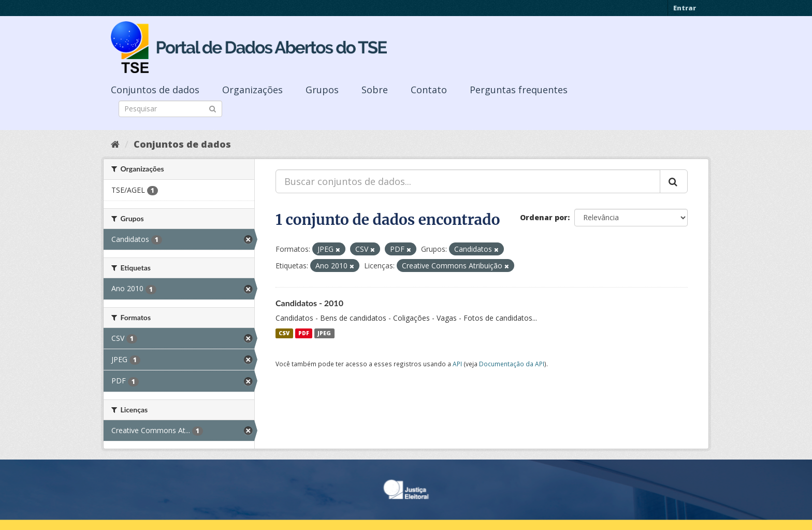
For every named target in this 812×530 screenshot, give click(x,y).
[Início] (115, 144)
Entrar (685, 8)
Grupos (322, 90)
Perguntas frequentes (519, 90)
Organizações (252, 90)
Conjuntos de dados (155, 90)
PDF (304, 333)
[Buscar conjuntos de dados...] (468, 181)
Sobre (375, 90)
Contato (429, 90)
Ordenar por (544, 217)
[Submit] (213, 108)
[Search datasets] (170, 109)
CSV (284, 333)
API (457, 364)
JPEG (324, 333)
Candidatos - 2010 (309, 303)
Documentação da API (512, 364)
